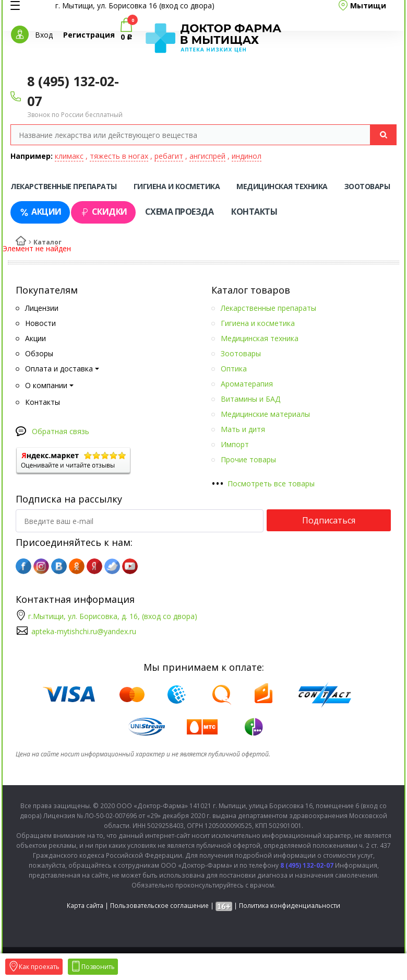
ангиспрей (207, 156)
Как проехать (34, 967)
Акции (40, 212)
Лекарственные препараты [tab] (64, 186)
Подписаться (329, 520)
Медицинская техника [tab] (282, 186)
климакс (69, 156)
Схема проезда (179, 212)
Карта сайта (85, 906)
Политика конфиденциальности (290, 906)
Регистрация (89, 35)
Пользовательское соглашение (159, 906)
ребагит (169, 156)
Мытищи (368, 5)
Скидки (103, 212)
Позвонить (93, 967)
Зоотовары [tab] (367, 186)
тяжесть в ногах (119, 156)
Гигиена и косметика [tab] (177, 186)
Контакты (254, 212)
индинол (247, 156)
